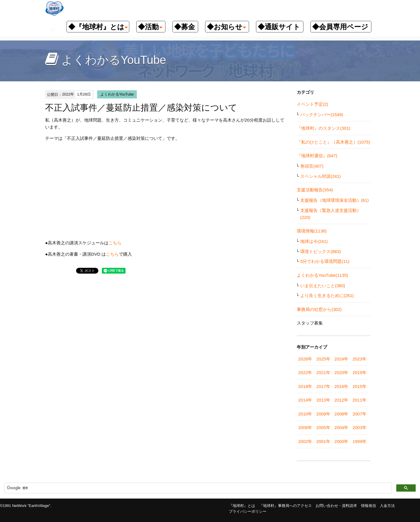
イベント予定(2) (312, 104)
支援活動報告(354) (315, 190)
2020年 (341, 372)
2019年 (360, 372)
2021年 (323, 372)
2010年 (305, 414)
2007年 (360, 414)
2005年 (323, 427)
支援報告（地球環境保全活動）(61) (335, 200)
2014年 (305, 400)
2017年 (323, 386)
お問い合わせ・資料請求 (336, 506)
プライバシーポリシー (248, 511)
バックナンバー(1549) (322, 115)
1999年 (360, 441)
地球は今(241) (314, 241)
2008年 (341, 414)
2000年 (341, 441)
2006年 (305, 427)
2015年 (360, 386)
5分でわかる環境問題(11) (325, 261)
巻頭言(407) (312, 166)
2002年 (305, 441)
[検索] (197, 488)
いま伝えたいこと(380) (323, 286)
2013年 (323, 400)
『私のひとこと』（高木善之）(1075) (333, 142)
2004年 (341, 427)
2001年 (323, 441)
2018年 (305, 386)
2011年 (360, 400)
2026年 (305, 359)
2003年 (360, 427)
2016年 (341, 386)
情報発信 (369, 506)
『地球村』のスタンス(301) (324, 128)
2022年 (305, 372)
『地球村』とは (242, 506)
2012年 (341, 400)
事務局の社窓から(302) (319, 309)
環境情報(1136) (312, 231)
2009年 (323, 414)
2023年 (360, 359)
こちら (115, 243)
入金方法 (387, 506)
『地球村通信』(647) (317, 156)
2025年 (323, 359)
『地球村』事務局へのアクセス (285, 506)
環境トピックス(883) (320, 251)
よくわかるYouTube (117, 94)
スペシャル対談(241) (320, 176)
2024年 (341, 359)
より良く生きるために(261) (327, 295)
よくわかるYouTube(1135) (322, 275)
